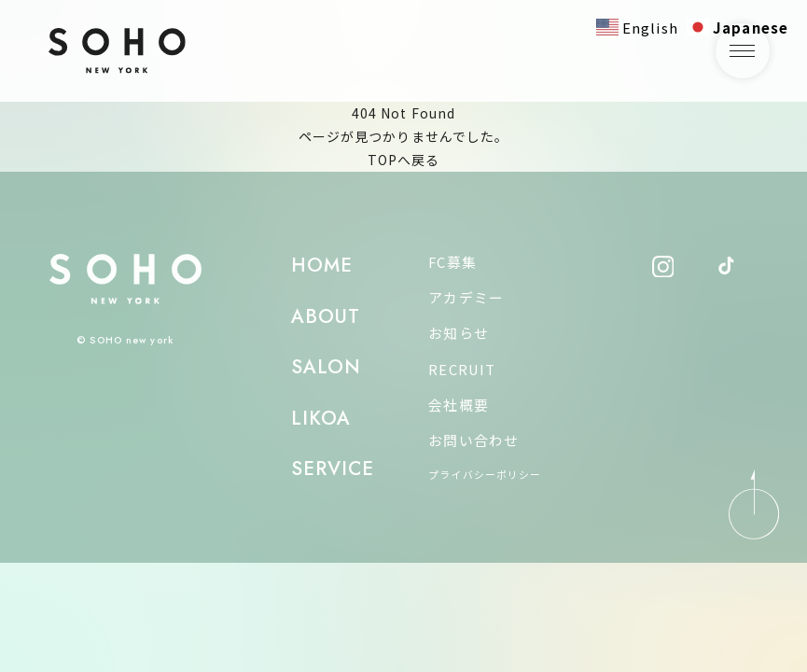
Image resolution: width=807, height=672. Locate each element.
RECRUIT (462, 369)
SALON (327, 367)
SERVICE (333, 469)
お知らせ (458, 333)
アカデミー (466, 297)
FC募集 (452, 262)
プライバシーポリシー (485, 474)
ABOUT (326, 316)
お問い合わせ (473, 440)
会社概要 (458, 405)
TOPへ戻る (404, 160)
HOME (322, 265)
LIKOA (321, 418)
